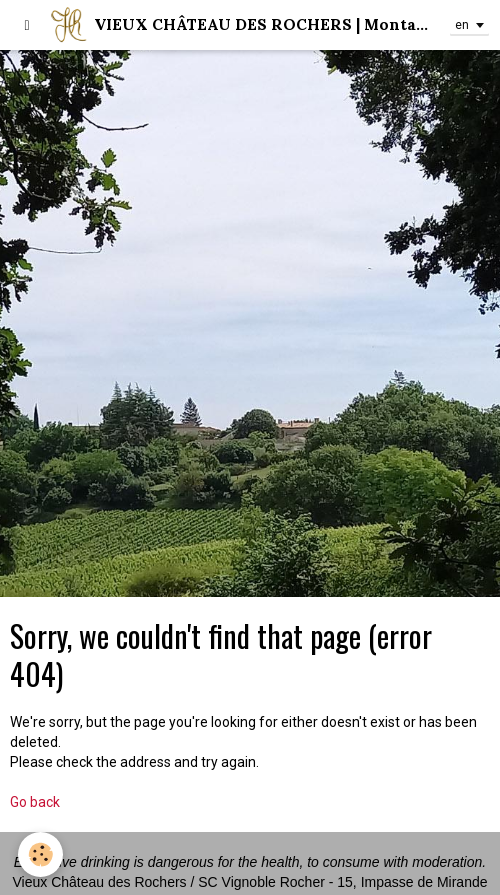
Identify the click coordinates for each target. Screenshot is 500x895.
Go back (35, 802)
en (462, 25)
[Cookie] (40, 854)
